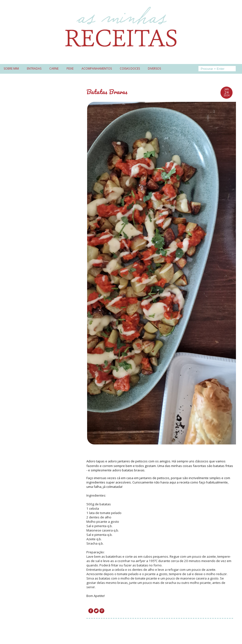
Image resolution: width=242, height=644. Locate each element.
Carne (54, 68)
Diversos (154, 68)
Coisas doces (130, 68)
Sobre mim (11, 68)
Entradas (34, 68)
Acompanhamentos (97, 68)
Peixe (70, 68)
